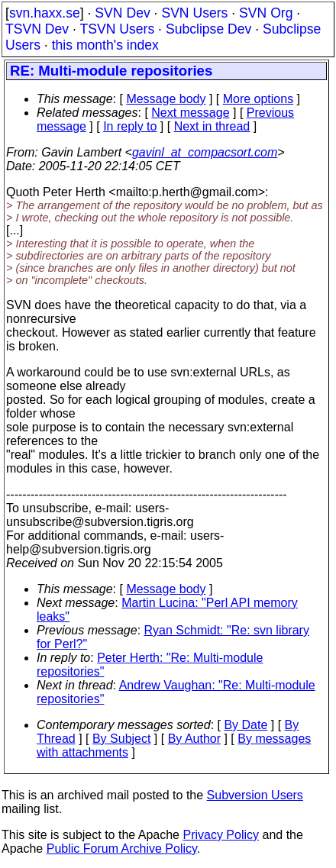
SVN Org (266, 13)
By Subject (121, 739)
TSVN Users (117, 29)
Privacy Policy (221, 835)
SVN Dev (122, 13)
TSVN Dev (37, 29)
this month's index (105, 45)
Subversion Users (255, 795)
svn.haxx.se (45, 13)
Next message (190, 113)
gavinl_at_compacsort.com (205, 152)
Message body (166, 99)
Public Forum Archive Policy (122, 849)
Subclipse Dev (208, 29)
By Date (246, 725)
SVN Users (194, 13)
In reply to (130, 126)
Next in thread (212, 126)
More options (258, 99)
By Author (194, 739)
